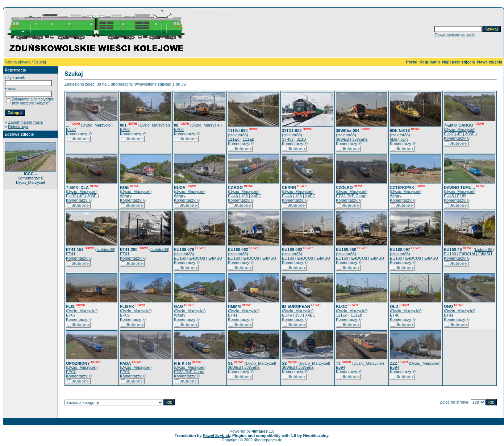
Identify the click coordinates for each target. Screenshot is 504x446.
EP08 (125, 129)
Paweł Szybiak (216, 435)
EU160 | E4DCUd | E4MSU (198, 258)
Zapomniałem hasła (25, 122)
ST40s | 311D (294, 139)
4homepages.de (268, 440)
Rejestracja (18, 127)
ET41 (71, 254)
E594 (341, 367)
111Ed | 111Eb (241, 139)
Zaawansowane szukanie (455, 35)
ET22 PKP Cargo (351, 196)
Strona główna (18, 62)
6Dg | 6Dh (399, 139)
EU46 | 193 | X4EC (245, 196)
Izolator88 (238, 135)
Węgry (126, 196)
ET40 (395, 315)
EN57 (71, 129)
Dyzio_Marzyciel (97, 125)
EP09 (125, 315)
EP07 (71, 315)
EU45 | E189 (455, 196)
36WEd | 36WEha (352, 139)
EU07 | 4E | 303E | (460, 134)
